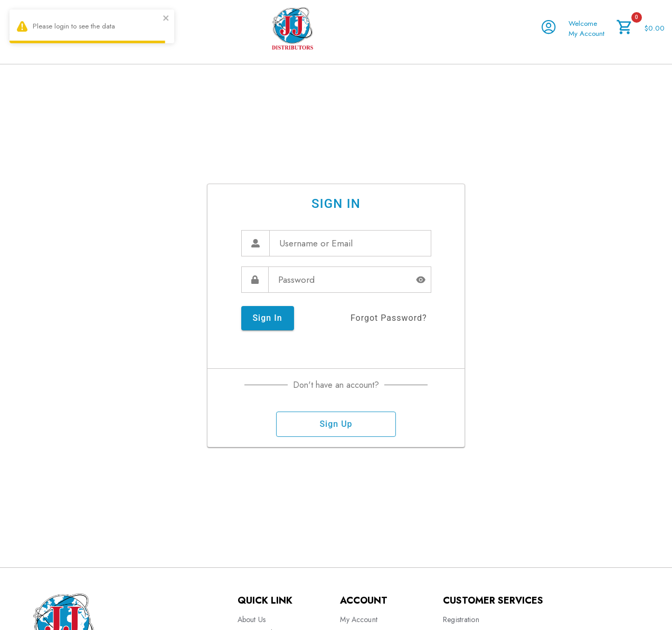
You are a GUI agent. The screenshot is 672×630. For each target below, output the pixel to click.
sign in (268, 318)
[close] (166, 19)
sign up (336, 424)
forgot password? (389, 318)
